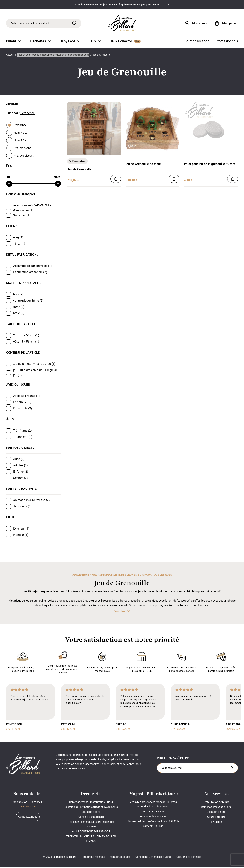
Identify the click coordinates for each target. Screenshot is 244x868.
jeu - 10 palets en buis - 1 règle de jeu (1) (35, 374)
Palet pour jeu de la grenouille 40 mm (210, 165)
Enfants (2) (21, 473)
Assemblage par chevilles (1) (33, 267)
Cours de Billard (91, 813)
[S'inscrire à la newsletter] (231, 769)
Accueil (10, 56)
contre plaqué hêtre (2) (28, 302)
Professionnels (227, 42)
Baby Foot (70, 42)
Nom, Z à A (16, 142)
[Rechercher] (75, 23)
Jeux (95, 42)
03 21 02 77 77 (28, 808)
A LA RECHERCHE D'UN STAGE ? (91, 833)
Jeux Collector (125, 42)
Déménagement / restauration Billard (91, 803)
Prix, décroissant (20, 157)
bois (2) (18, 296)
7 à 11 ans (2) (22, 432)
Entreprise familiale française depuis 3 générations (23, 663)
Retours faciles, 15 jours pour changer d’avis (102, 663)
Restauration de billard (216, 803)
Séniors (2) (20, 479)
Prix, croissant (18, 149)
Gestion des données (189, 858)
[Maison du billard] (122, 24)
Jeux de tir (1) (22, 508)
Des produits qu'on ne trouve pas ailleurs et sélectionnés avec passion (63, 663)
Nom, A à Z (16, 134)
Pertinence (16, 126)
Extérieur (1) (21, 530)
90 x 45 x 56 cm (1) (26, 343)
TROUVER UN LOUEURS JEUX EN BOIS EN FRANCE (91, 840)
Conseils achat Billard (91, 818)
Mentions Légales (120, 858)
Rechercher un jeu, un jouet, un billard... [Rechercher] (31, 24)
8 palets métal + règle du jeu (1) (34, 365)
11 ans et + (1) (23, 438)
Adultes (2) (20, 467)
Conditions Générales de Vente (153, 858)
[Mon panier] (226, 24)
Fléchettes (40, 42)
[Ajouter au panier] (116, 180)
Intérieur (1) (21, 536)
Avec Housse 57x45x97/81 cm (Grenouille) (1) (34, 209)
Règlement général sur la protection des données (91, 825)
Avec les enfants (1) (26, 397)
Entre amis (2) (23, 410)
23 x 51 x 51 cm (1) (26, 337)
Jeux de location (197, 42)
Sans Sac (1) (22, 217)
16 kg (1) (19, 245)
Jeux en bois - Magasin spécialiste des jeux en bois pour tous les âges (53, 56)
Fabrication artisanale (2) (30, 273)
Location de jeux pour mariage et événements (91, 808)
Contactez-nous (28, 818)
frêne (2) (19, 308)
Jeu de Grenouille (79, 171)
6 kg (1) (18, 239)
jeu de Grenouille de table (143, 165)
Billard (13, 42)
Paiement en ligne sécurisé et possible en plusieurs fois (221, 663)
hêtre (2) (19, 314)
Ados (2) (19, 460)
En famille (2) (22, 403)
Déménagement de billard (216, 808)
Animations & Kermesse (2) (31, 501)
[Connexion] (197, 24)
